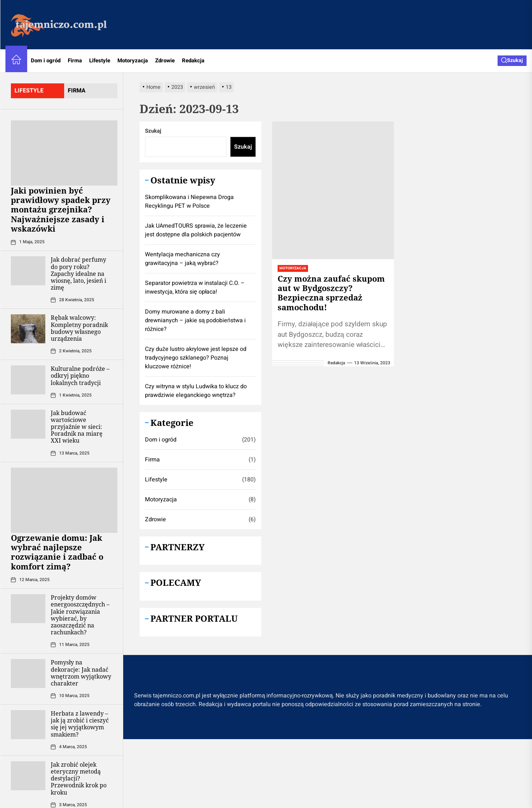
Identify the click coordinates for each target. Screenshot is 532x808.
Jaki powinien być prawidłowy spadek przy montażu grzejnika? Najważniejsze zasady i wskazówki (61, 210)
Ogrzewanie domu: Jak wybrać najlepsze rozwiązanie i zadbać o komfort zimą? (57, 552)
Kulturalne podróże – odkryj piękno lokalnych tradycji (80, 376)
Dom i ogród (46, 61)
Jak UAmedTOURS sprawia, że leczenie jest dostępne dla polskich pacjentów (196, 230)
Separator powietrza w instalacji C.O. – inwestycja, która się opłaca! (195, 287)
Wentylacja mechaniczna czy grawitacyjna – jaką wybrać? (182, 259)
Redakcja (193, 61)
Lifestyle (100, 61)
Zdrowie (165, 61)
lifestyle (29, 91)
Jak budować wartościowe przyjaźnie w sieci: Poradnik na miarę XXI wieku (77, 427)
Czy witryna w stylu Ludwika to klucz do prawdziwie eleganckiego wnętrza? (196, 391)
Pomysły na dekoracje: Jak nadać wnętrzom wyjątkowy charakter (81, 673)
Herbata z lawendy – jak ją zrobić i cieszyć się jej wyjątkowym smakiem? (80, 724)
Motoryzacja (133, 61)
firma (77, 91)
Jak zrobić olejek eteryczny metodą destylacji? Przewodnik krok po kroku (79, 778)
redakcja (336, 363)
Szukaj (153, 131)
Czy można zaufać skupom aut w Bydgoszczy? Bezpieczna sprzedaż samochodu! (331, 293)
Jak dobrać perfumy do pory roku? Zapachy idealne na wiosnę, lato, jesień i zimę (78, 274)
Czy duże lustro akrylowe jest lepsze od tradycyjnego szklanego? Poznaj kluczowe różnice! (196, 358)
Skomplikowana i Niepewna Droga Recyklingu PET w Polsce (189, 202)
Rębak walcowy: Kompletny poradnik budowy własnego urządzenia (79, 328)
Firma (75, 61)
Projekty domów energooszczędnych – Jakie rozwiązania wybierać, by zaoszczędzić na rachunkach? (80, 615)
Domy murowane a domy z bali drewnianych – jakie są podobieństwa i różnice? (195, 320)
